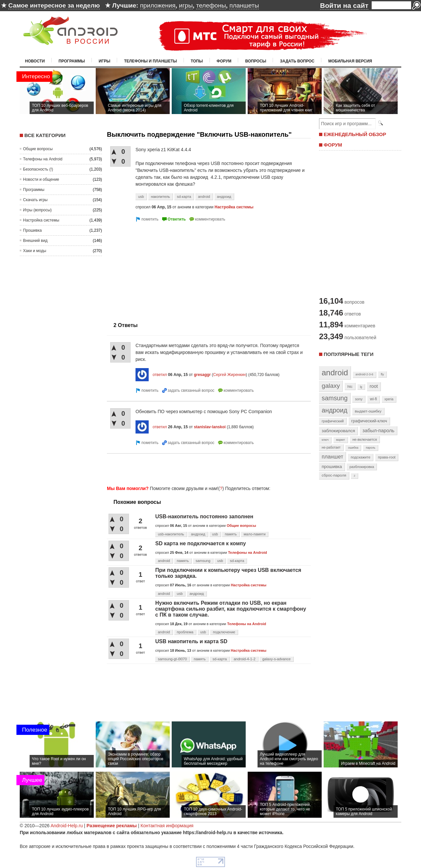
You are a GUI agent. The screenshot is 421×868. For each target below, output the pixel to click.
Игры (104, 61)
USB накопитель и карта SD (191, 641)
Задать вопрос (297, 61)
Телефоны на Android (43, 159)
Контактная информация (167, 826)
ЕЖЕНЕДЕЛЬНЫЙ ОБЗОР (355, 134)
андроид (224, 197)
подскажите (360, 457)
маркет (341, 440)
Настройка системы (41, 220)
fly (383, 374)
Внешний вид (35, 241)
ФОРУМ (333, 145)
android (204, 197)
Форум (224, 61)
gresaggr (202, 375)
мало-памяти (255, 534)
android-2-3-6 (364, 374)
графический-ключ (369, 421)
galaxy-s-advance (276, 659)
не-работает (331, 447)
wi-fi (373, 399)
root (374, 386)
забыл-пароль (378, 431)
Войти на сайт (344, 5)
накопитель (161, 197)
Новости (35, 61)
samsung (203, 561)
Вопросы (256, 61)
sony (359, 399)
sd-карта (184, 197)
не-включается (365, 439)
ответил (160, 375)
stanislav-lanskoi (210, 427)
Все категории (45, 135)
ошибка (353, 448)
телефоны (211, 5)
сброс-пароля (334, 475)
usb (141, 197)
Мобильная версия (350, 61)
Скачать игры (35, 200)
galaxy (331, 386)
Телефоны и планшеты (150, 61)
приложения (158, 5)
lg (361, 387)
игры (186, 5)
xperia (389, 399)
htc (350, 386)
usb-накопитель (171, 534)
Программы (72, 61)
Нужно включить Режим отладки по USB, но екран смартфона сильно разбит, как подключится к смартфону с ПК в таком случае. (231, 609)
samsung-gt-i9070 (172, 659)
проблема (185, 632)
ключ (325, 440)
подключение (224, 632)
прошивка (332, 467)
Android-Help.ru (67, 826)
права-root (387, 457)
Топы (197, 61)
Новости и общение (41, 179)
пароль (371, 448)
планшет (332, 457)
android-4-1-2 (244, 659)
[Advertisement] (162, 269)
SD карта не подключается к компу (201, 543)
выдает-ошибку (368, 411)
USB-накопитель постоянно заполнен (204, 516)
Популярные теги (348, 354)
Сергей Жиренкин (229, 375)
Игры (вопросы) (37, 210)
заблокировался (338, 431)
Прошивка (32, 230)
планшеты (244, 5)
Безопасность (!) (38, 169)
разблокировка (362, 467)
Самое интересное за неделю (54, 5)
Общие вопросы (38, 149)
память (231, 534)
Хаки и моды (35, 251)
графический (333, 421)
